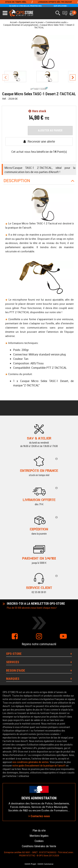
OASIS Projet (30, 864)
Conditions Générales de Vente (39, 846)
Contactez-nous (39, 816)
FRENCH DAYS (48, 6)
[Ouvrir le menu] (5, 13)
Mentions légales (39, 836)
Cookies (39, 841)
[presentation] (5, 77)
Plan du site (39, 831)
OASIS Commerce (45, 864)
